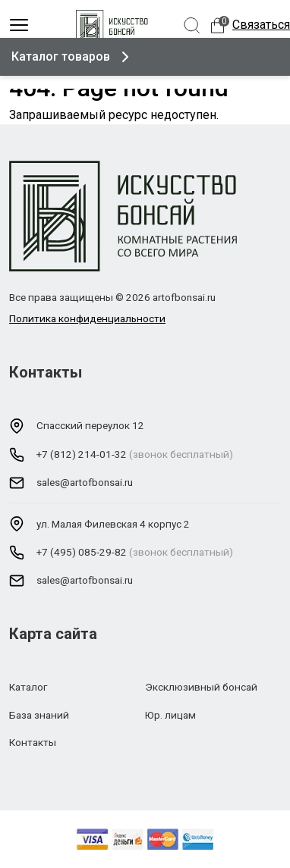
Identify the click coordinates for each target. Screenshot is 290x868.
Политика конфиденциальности (87, 318)
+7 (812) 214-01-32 (82, 454)
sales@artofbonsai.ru (85, 482)
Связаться (261, 25)
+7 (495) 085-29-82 (82, 552)
